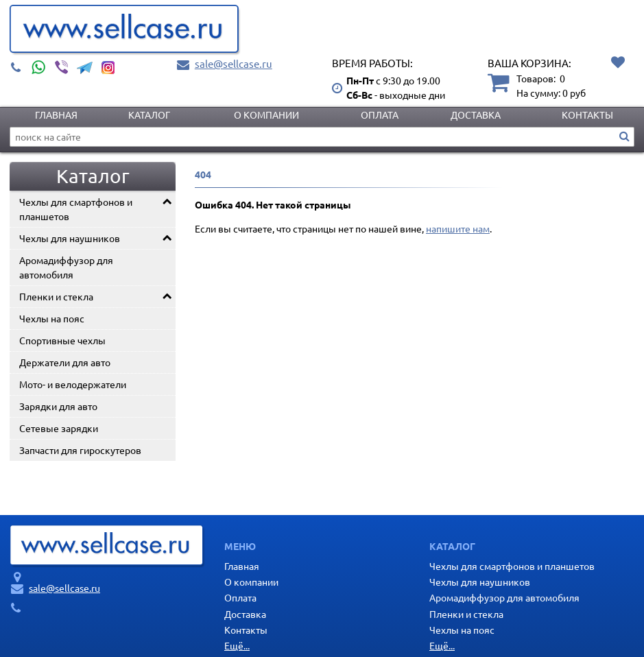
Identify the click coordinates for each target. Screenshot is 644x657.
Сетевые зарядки (59, 428)
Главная (56, 115)
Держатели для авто (65, 362)
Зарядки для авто (58, 406)
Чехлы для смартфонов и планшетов (76, 209)
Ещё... (237, 645)
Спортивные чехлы (62, 340)
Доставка (476, 115)
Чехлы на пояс (52, 318)
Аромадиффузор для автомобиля (66, 267)
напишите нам (458, 228)
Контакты (587, 115)
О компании (266, 115)
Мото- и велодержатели (73, 384)
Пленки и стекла (56, 296)
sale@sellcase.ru (234, 63)
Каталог (149, 115)
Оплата (380, 115)
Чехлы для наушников (70, 238)
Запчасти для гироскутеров (80, 450)
